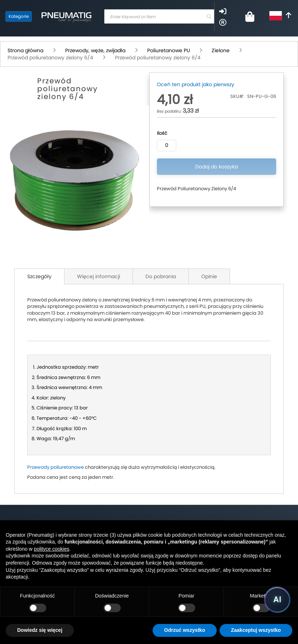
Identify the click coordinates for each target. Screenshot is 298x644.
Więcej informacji (98, 276)
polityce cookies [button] (52, 549)
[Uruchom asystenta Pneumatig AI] (277, 600)
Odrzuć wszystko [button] (184, 630)
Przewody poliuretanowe (56, 467)
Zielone (221, 50)
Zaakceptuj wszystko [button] (256, 630)
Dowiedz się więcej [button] (40, 630)
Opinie (209, 276)
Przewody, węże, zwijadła (95, 50)
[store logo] (66, 16)
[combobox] (159, 16)
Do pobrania (161, 276)
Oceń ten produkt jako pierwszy (196, 84)
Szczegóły (39, 276)
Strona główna (25, 50)
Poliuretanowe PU (169, 50)
